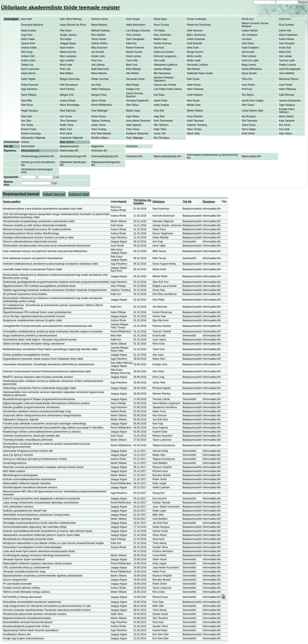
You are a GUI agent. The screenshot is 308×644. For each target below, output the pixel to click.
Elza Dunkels (286, 25)
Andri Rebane (195, 95)
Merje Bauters (99, 25)
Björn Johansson (196, 35)
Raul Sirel (27, 116)
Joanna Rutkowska (290, 101)
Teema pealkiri (12, 202)
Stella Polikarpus (101, 89)
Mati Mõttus (66, 73)
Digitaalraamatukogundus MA (106, 164)
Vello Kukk (193, 48)
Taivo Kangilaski (135, 39)
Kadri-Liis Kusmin (164, 52)
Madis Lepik (194, 60)
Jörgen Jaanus (68, 35)
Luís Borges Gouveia (138, 31)
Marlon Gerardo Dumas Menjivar (255, 25)
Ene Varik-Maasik (101, 133)
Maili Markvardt (100, 69)
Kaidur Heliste (250, 31)
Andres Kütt (28, 56)
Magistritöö (97, 146)
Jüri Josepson (250, 35)
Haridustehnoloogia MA (73, 156)
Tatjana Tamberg (101, 121)
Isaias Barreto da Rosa (73, 25)
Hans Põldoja (29, 95)
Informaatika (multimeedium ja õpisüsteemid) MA (212, 156)
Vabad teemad (54, 194)
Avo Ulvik (284, 129)
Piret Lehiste (249, 56)
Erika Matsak (133, 69)
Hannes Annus (99, 19)
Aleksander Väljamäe (33, 138)
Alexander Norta (135, 79)
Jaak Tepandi (134, 125)
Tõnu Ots (247, 79)
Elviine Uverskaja (31, 133)
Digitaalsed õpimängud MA (73, 164)
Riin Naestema (162, 73)
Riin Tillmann (161, 125)
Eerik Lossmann (30, 69)
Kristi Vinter (248, 133)
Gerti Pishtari (67, 89)
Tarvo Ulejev (249, 129)
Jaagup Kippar (68, 43)
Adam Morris (28, 73)
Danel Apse (160, 19)
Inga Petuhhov (29, 89)
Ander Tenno (98, 125)
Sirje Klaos (248, 43)
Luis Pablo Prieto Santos (168, 89)
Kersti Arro (248, 19)
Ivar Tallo (26, 121)
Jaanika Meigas (162, 69)
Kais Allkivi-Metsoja (71, 19)
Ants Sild (159, 111)
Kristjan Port (133, 89)
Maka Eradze (29, 31)
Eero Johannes (162, 35)
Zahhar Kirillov (99, 43)
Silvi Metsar (193, 69)
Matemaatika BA (69, 151)
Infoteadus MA (134, 156)
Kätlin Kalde (28, 39)
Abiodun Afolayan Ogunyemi (164, 79)
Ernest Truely (29, 129)
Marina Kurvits (68, 52)
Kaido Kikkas (286, 39)
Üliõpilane (159, 202)
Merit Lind (132, 65)
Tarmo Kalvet (99, 39)
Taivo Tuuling (99, 129)
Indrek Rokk (160, 101)
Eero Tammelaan (163, 121)
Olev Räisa (132, 105)
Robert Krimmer (135, 48)
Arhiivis (25, 142)
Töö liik (187, 202)
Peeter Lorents (287, 65)
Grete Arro (285, 19)
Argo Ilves (27, 35)
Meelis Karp (160, 39)
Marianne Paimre (289, 79)
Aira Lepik (159, 60)
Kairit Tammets (195, 121)
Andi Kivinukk (194, 43)
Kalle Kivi (131, 43)
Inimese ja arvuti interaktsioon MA (38, 164)
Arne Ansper (133, 19)
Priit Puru (247, 89)
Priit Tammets (249, 121)
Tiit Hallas (159, 31)
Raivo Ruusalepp (69, 105)
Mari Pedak (133, 85)
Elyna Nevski (249, 73)
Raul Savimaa (68, 111)
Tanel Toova (249, 125)
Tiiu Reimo (248, 95)
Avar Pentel (248, 85)
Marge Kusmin (195, 52)
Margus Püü (67, 95)
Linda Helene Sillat (252, 111)
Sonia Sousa (98, 116)
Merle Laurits (194, 56)
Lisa (56, 177)
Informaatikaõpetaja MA (105, 156)
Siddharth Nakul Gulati (200, 73)
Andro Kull (285, 48)
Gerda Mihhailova (252, 69)
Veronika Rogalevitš (137, 101)
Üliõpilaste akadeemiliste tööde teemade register (61, 7)
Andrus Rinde (67, 101)
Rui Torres (285, 125)
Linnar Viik (160, 133)
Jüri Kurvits (97, 52)
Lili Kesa (247, 39)
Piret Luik (65, 69)
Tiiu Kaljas (66, 39)
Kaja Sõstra (133, 116)
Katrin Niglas (28, 79)
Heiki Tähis (160, 129)
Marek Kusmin (134, 52)
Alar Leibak (285, 56)
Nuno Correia (161, 25)
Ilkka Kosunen (99, 48)
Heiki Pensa (194, 85)
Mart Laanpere (68, 56)
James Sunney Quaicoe (134, 95)
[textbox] (36, 183)
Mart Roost (193, 101)
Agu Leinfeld (67, 60)
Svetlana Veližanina (137, 133)
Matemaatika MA (251, 156)
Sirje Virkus (285, 133)
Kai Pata (96, 85)
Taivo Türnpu (194, 129)
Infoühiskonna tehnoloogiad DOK (37, 171)
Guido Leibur (28, 60)
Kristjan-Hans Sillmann (287, 111)
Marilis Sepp (133, 111)
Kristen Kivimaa (162, 43)
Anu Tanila (27, 125)
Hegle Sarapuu (30, 111)
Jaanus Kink (28, 43)
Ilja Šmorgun (249, 116)
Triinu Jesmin (134, 35)
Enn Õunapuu (161, 138)
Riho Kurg (27, 52)
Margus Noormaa (70, 79)
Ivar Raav (159, 95)
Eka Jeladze (98, 35)
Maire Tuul (66, 129)
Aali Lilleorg (98, 65)
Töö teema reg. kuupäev (143, 202)
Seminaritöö (28, 146)
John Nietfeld (286, 73)
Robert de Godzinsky (199, 25)
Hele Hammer (195, 31)
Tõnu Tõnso (133, 129)
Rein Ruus (27, 105)
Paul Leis (96, 60)
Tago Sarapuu (287, 105)
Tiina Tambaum (68, 121)
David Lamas (133, 56)
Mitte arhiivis (67, 142)
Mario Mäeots (99, 73)
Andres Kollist (29, 48)
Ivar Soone (66, 116)
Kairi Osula (193, 79)
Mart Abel (26, 19)
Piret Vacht (66, 133)
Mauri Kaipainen (288, 35)
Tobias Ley (27, 65)
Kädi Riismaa (287, 95)
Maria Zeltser (286, 116)
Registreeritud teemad (21, 194)
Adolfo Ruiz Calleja (252, 101)
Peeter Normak (100, 79)
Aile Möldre (132, 73)
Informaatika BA (30, 151)
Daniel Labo (98, 56)
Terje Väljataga (134, 138)
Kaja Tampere (287, 121)
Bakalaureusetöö (69, 146)
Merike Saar (194, 105)
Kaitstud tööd (79, 194)
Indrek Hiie (285, 31)
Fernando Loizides (197, 65)
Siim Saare (248, 105)
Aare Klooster (287, 43)
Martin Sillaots (195, 111)
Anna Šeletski (195, 116)
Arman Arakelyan (196, 19)
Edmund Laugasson (165, 56)
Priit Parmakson (69, 85)
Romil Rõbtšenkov (101, 105)
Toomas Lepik (287, 60)
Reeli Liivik (66, 65)
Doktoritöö (132, 146)
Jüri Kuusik (248, 52)
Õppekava (209, 202)
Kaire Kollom (67, 48)
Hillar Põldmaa (287, 89)
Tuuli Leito (132, 60)
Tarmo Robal (98, 101)
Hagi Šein (159, 116)
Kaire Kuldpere (250, 48)
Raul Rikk (26, 101)
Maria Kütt (285, 52)
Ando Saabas (161, 105)
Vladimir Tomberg (197, 125)
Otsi (54, 183)
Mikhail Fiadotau (100, 31)
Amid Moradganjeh (290, 69)
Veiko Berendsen (136, 25)
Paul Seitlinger (99, 111)
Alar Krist (159, 48)
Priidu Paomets (30, 85)
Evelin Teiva (67, 125)
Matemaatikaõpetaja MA (167, 156)
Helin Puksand (195, 89)
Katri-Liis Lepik (250, 60)
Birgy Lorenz (249, 65)
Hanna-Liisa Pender (165, 85)
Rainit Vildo (193, 133)
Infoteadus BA (99, 151)
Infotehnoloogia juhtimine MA (38, 156)
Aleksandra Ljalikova (165, 65)
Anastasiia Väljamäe (71, 138)
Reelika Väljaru (100, 138)
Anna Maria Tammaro (138, 121)
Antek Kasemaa (196, 39)
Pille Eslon (66, 31)
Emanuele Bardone (32, 25)
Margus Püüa (99, 95)
